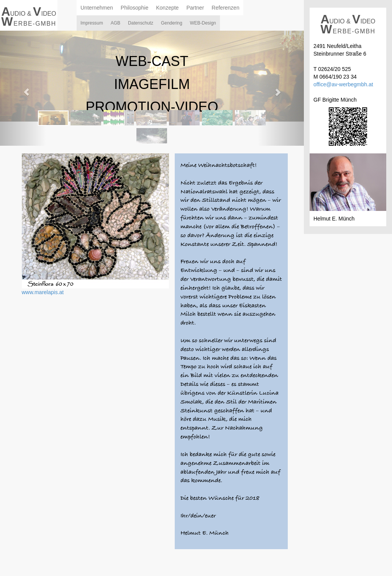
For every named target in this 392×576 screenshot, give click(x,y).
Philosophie (134, 8)
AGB (116, 23)
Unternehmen (97, 8)
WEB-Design (203, 23)
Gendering (172, 23)
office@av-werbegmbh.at (343, 84)
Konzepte (167, 8)
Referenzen (225, 8)
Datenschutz (141, 23)
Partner (195, 8)
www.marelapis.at (43, 292)
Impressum (92, 23)
